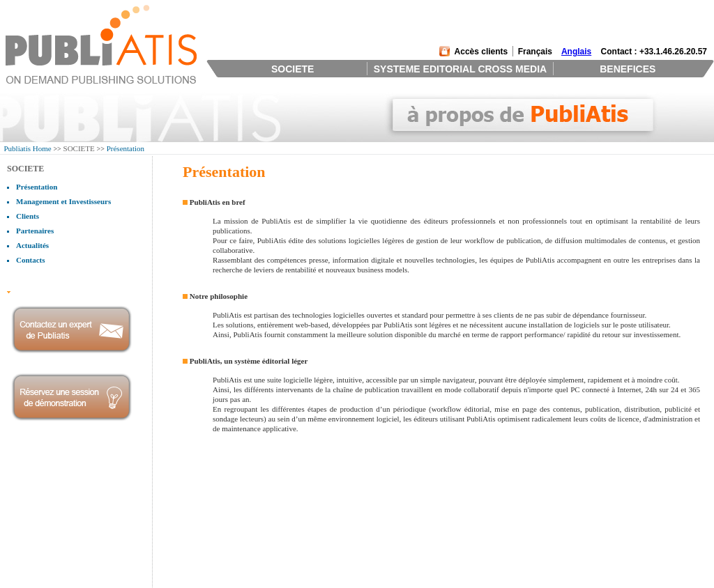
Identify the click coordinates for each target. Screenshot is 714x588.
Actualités (32, 245)
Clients (28, 216)
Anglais (576, 52)
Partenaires (35, 231)
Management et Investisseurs (63, 201)
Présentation (126, 148)
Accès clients (481, 52)
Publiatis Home (28, 148)
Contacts (31, 260)
